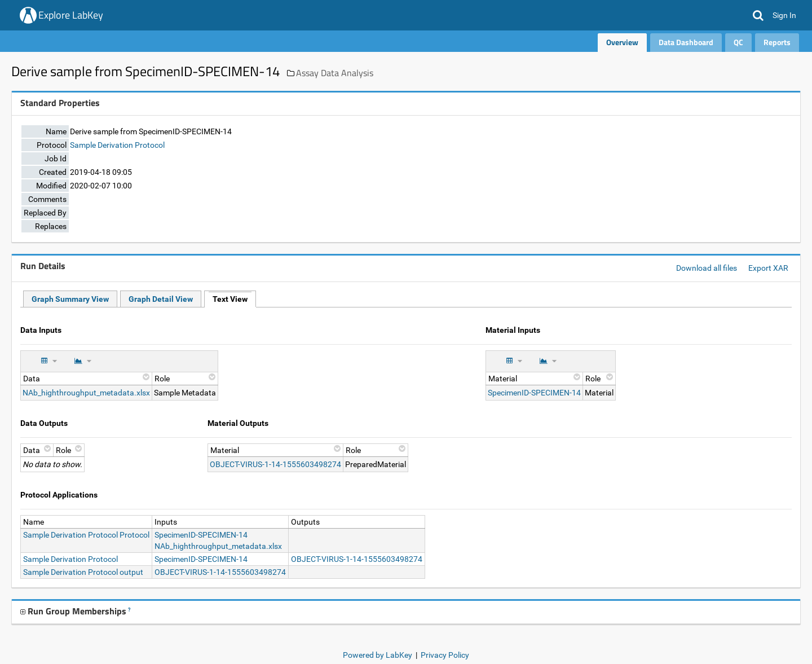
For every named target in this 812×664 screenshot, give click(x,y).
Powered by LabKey (378, 655)
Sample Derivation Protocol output (83, 572)
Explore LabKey (71, 15)
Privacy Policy (445, 655)
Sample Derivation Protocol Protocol (86, 535)
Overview (622, 42)
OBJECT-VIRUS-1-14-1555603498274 (275, 464)
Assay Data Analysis (335, 73)
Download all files (707, 268)
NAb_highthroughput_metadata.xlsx (86, 393)
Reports (777, 42)
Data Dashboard (686, 42)
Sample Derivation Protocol (117, 145)
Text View (230, 299)
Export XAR (768, 268)
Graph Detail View (161, 299)
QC (738, 42)
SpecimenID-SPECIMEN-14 (534, 393)
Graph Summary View (70, 299)
